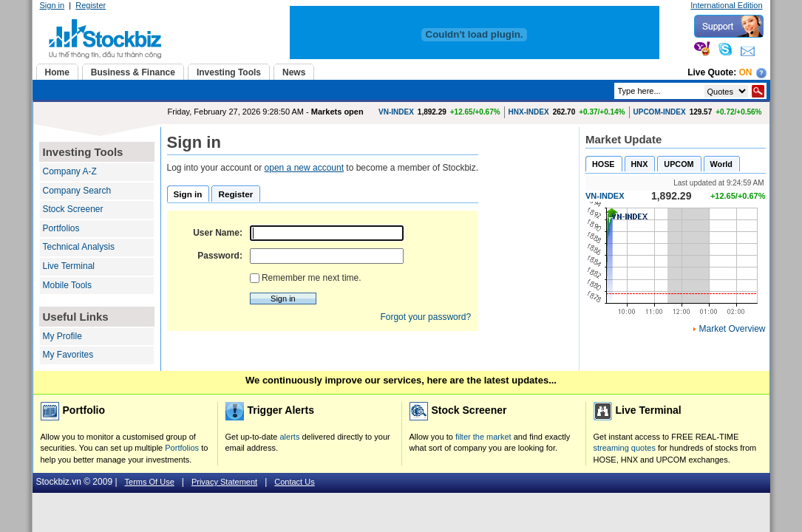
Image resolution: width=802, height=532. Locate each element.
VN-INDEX (396, 112)
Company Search (77, 191)
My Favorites (68, 355)
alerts (290, 437)
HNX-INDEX (529, 112)
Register (91, 5)
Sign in (52, 5)
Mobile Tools (67, 285)
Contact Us (294, 482)
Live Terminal (69, 266)
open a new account (304, 168)
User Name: (218, 233)
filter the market (483, 437)
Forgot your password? (425, 317)
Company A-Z (70, 171)
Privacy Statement (224, 482)
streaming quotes (625, 448)
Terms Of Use (150, 482)
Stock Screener (73, 209)
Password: (220, 256)
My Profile (62, 336)
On (746, 72)
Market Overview (732, 329)
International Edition (726, 5)
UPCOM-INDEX (660, 112)
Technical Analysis (79, 247)
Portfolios (61, 228)
